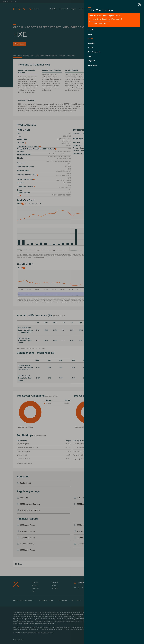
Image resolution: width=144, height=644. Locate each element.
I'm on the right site (100, 23)
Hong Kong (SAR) (94, 52)
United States (92, 65)
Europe (90, 48)
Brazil (90, 34)
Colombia (91, 43)
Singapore (91, 61)
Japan (90, 56)
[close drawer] (139, 5)
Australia (91, 30)
